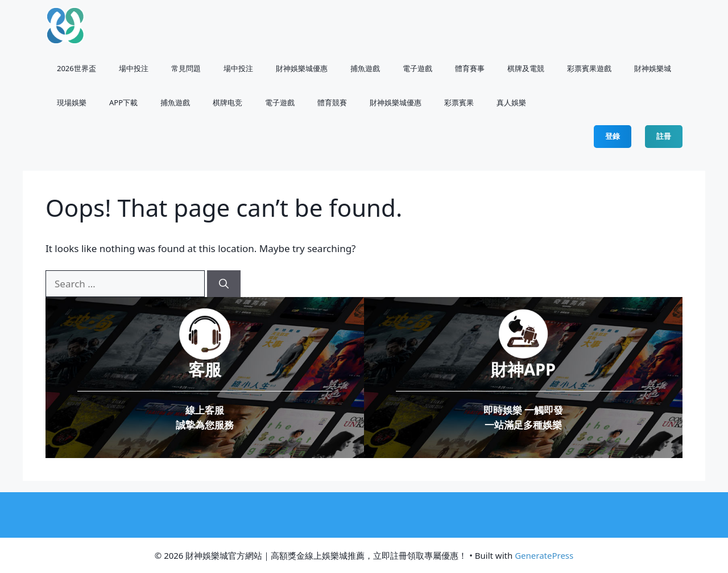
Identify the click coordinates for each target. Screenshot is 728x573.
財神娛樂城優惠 (302, 68)
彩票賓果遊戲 (589, 68)
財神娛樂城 (653, 68)
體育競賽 (332, 102)
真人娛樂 (511, 102)
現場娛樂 (72, 102)
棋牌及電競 (526, 68)
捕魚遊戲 (365, 68)
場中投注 (134, 68)
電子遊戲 (417, 68)
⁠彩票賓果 (459, 102)
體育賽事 (470, 68)
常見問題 (186, 68)
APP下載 (123, 102)
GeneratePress (544, 555)
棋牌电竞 (227, 102)
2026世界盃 (76, 68)
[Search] (224, 284)
